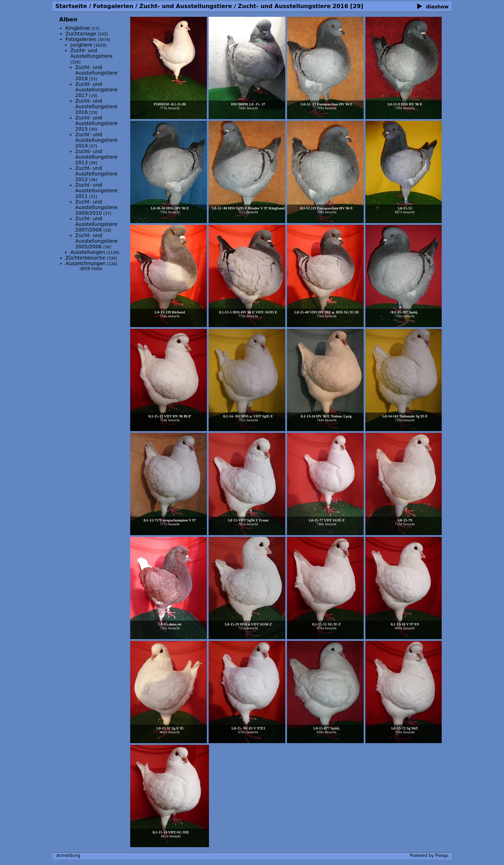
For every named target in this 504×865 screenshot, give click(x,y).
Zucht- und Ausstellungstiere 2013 (96, 157)
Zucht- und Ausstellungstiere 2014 (96, 140)
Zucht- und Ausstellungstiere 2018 (96, 73)
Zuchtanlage (81, 34)
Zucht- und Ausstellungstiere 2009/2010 (96, 207)
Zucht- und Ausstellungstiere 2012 (96, 174)
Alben (68, 19)
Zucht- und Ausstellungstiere (186, 6)
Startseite (71, 6)
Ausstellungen (88, 252)
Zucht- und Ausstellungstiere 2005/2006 (96, 241)
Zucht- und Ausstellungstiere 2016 (293, 6)
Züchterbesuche (85, 258)
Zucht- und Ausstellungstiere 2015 (96, 123)
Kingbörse (78, 28)
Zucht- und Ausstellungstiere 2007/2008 (96, 224)
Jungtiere (82, 45)
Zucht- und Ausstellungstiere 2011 (96, 191)
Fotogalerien (113, 6)
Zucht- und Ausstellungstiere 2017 (96, 90)
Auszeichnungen (86, 263)
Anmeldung (68, 856)
